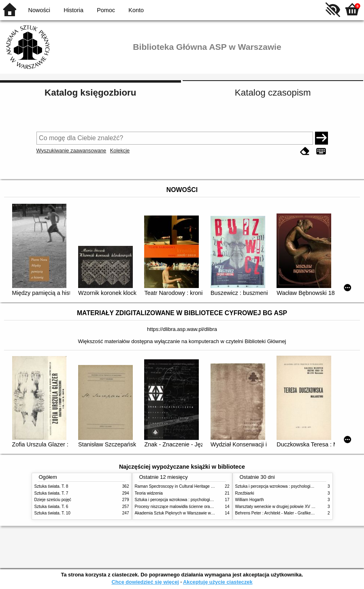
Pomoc (106, 10)
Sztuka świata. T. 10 (52, 513)
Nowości (39, 10)
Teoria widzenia (149, 493)
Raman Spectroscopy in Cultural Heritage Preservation (184, 486)
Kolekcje (120, 150)
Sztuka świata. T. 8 (51, 486)
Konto (136, 10)
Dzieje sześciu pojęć (53, 500)
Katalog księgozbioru (90, 93)
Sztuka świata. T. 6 (51, 507)
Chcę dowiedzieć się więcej (145, 582)
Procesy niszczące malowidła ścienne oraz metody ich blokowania (195, 507)
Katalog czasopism (273, 93)
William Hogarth (250, 500)
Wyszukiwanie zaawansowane (71, 150)
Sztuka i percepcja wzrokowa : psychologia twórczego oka (187, 500)
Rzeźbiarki (245, 493)
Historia (73, 10)
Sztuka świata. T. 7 (51, 493)
